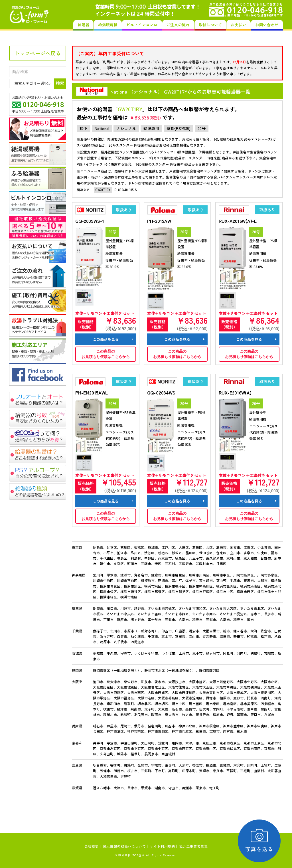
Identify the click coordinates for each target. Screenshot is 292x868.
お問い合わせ (267, 25)
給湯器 (83, 25)
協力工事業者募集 (193, 846)
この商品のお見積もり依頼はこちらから (106, 354)
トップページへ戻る (38, 53)
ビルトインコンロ (142, 25)
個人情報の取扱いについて (124, 846)
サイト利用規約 (162, 846)
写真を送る (259, 841)
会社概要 (92, 846)
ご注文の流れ (178, 25)
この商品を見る (106, 339)
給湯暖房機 (108, 25)
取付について (210, 25)
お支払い (239, 25)
